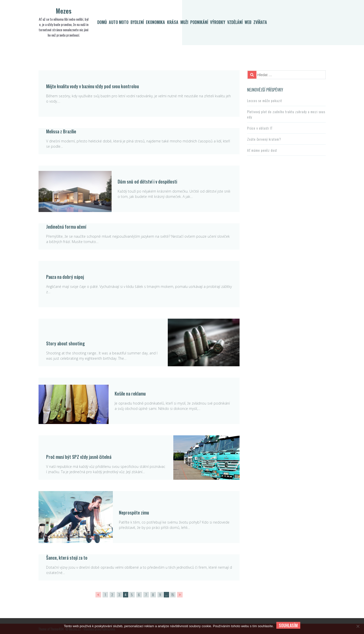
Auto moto (119, 22)
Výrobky (218, 22)
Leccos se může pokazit (265, 100)
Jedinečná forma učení (66, 227)
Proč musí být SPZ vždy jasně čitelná (79, 457)
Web (248, 22)
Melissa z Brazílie (61, 131)
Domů (102, 22)
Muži (184, 22)
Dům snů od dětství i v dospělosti (147, 182)
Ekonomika (155, 22)
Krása (173, 22)
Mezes (64, 11)
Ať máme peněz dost (262, 150)
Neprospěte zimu (134, 512)
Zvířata (260, 22)
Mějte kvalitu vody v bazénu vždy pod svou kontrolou (92, 86)
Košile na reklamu (130, 394)
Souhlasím (288, 625)
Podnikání (199, 22)
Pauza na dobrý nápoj (65, 277)
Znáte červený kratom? (264, 139)
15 (173, 595)
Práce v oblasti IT (260, 128)
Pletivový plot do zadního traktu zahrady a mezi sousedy (286, 114)
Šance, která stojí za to (67, 558)
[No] (358, 626)
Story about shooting (65, 343)
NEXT (180, 595)
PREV (98, 595)
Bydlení (137, 22)
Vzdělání (235, 22)
